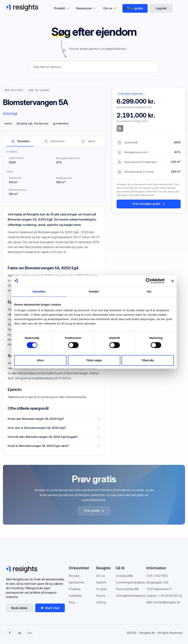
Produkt (101, 589)
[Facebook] (10, 633)
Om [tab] (149, 291)
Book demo (19, 608)
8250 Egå (10, 114)
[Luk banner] (173, 281)
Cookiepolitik (124, 576)
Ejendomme (76, 582)
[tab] (20, 141)
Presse (101, 596)
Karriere (101, 582)
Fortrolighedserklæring (130, 596)
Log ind (161, 8)
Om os (101, 576)
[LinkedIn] (20, 633)
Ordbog (101, 602)
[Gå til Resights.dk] (22, 8)
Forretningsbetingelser (130, 582)
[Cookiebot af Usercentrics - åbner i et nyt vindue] (148, 281)
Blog (72, 602)
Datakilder (75, 596)
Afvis (40, 360)
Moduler (74, 576)
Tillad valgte (94, 360)
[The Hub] (30, 633)
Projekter (75, 589)
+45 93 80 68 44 (170, 596)
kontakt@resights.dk (167, 602)
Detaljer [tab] (94, 291)
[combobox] (94, 67)
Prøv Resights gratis (149, 204)
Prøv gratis (135, 8)
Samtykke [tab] (39, 291)
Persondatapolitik (127, 589)
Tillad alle (148, 360)
